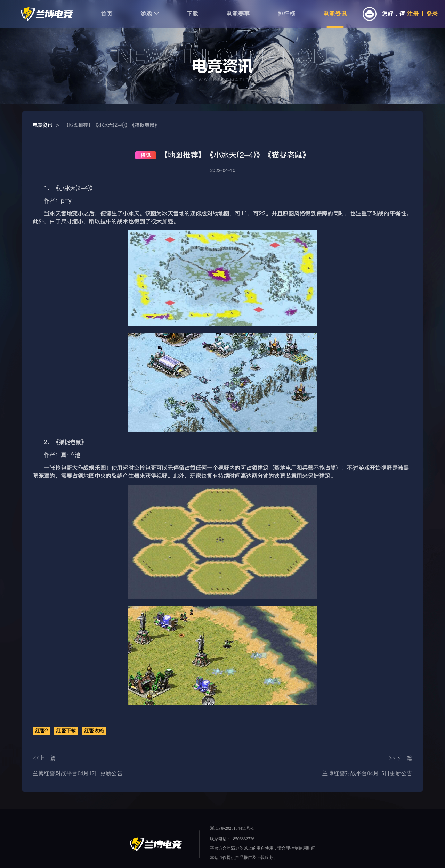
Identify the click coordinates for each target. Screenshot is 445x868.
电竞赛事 (238, 14)
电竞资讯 (335, 14)
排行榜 (287, 14)
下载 (193, 14)
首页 (107, 14)
